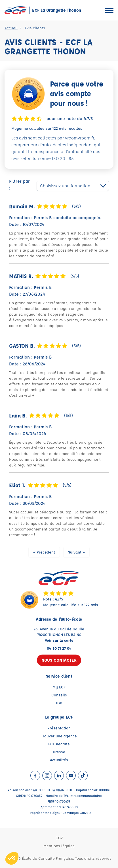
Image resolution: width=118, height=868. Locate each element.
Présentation (59, 728)
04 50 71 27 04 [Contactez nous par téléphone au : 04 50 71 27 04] (59, 648)
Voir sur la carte (59, 640)
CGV (59, 838)
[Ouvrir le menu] (109, 10)
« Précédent (44, 552)
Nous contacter (59, 660)
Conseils (59, 695)
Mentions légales (59, 846)
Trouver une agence (59, 736)
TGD (59, 703)
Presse (59, 752)
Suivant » (76, 552)
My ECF (59, 687)
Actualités (59, 760)
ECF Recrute (59, 744)
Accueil (11, 28)
